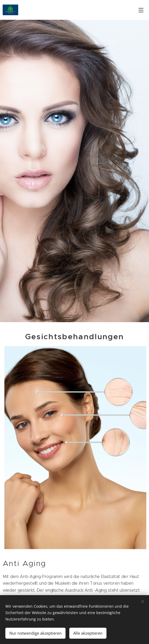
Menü (141, 10)
